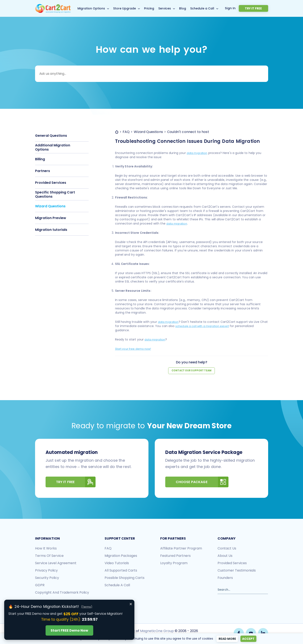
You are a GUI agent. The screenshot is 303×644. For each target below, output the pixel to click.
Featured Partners (175, 556)
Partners (43, 171)
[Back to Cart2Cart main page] (53, 6)
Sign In (240, 8)
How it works (46, 549)
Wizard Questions (50, 206)
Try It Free (76, 482)
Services (170, 8)
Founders (225, 578)
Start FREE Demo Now (69, 630)
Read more (226, 639)
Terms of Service (49, 556)
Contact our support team (192, 371)
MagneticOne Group (157, 631)
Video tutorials (117, 563)
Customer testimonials (237, 571)
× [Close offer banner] (131, 604)
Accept (249, 639)
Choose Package (202, 482)
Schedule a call (117, 585)
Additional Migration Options (53, 147)
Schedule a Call (207, 8)
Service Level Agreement (56, 563)
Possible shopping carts (125, 578)
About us (225, 556)
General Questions (51, 136)
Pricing (154, 8)
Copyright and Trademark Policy (62, 593)
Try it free (258, 8)
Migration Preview (51, 218)
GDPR (40, 585)
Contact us (227, 549)
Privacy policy (46, 571)
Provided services (232, 563)
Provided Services (51, 183)
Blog (188, 8)
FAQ (108, 549)
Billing (40, 159)
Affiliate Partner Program (181, 549)
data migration (198, 153)
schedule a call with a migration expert (213, 326)
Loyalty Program (174, 563)
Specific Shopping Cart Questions (55, 194)
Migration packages (121, 556)
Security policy (47, 578)
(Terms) (87, 607)
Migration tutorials (51, 230)
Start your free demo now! (135, 349)
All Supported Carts (121, 571)
